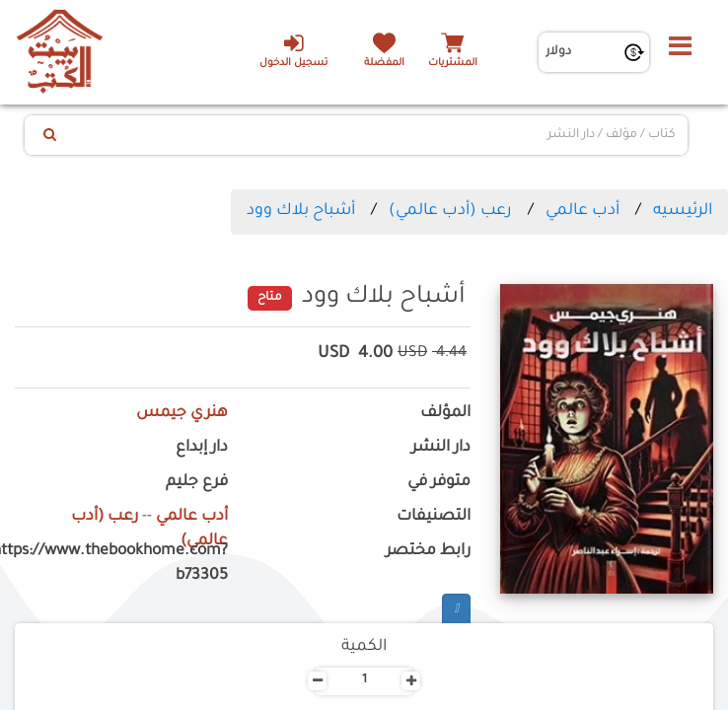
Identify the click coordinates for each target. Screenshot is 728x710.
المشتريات (453, 64)
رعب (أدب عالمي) (450, 211)
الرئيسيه (683, 211)
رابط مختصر (428, 552)
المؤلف (445, 414)
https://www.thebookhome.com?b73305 (121, 564)
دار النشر (441, 448)
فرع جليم (197, 483)
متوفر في (439, 483)
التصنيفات (434, 517)
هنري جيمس (182, 414)
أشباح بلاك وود (301, 211)
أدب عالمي (582, 211)
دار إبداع (202, 448)
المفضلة (384, 64)
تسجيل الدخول (293, 50)
